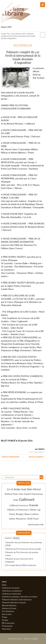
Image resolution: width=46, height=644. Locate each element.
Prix (9, 34)
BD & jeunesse (8, 623)
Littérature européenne (12, 591)
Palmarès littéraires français (14, 602)
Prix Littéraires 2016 (19, 34)
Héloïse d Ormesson (18, 510)
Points (12, 514)
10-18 (10, 489)
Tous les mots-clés (36, 525)
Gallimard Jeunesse (19, 505)
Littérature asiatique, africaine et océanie (20, 597)
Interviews (6, 629)
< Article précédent (10, 457)
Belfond (9, 494)
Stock (36, 519)
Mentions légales (31, 639)
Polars (5, 617)
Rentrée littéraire (9, 605)
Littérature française (11, 588)
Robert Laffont (31, 514)
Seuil (30, 518)
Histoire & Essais (9, 608)
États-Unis (18, 494)
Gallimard (27, 499)
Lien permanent (37, 452)
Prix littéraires (8, 611)
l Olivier (33, 510)
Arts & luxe (7, 614)
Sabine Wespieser (18, 519)
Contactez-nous (15, 639)
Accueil (3, 34)
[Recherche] (22, 477)
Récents (16, 538)
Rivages (20, 514)
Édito (4, 585)
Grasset (34, 505)
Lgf (39, 510)
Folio (16, 500)
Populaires (8, 538)
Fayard (27, 494)
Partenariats (7, 626)
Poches (5, 620)
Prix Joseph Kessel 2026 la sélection (21, 565)
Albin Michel (34, 489)
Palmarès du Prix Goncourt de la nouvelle (23, 549)
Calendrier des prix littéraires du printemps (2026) (24, 544)
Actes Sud (20, 489)
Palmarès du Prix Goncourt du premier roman (22, 554)
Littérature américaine (11, 594)
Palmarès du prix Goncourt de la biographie (19, 560)
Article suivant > (37, 457)
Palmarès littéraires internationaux (17, 600)
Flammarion (37, 494)
